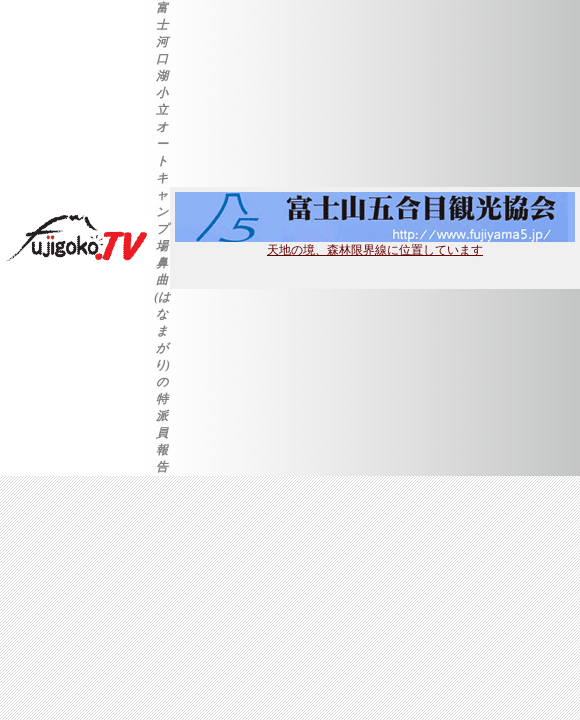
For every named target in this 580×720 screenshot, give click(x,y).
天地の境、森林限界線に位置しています (375, 244)
